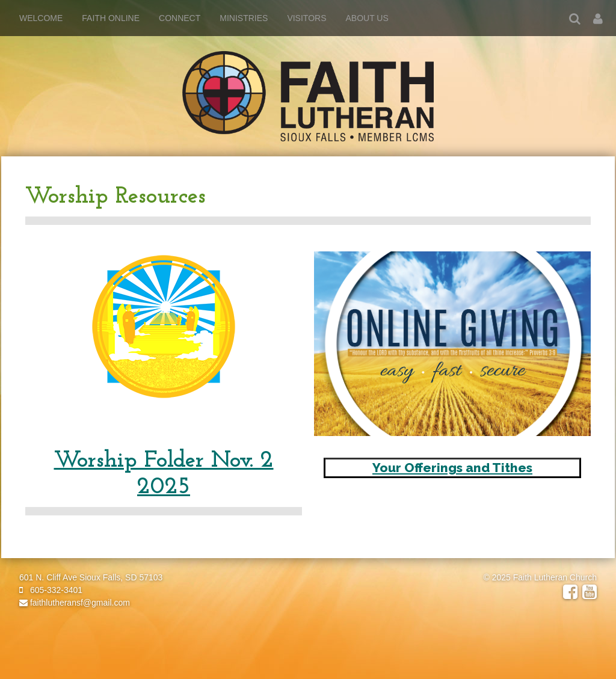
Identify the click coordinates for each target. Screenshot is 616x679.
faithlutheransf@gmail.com (75, 603)
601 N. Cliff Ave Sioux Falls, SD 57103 (91, 577)
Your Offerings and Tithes (452, 468)
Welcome (41, 18)
